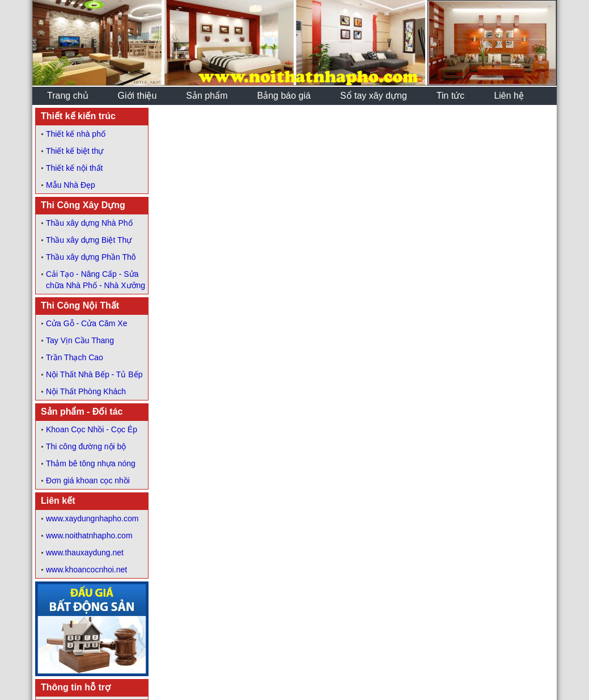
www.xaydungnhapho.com (92, 518)
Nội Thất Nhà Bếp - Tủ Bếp (94, 374)
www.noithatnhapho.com (89, 535)
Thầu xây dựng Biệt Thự (89, 240)
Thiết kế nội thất (74, 168)
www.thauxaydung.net (85, 553)
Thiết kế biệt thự (75, 151)
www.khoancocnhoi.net (86, 570)
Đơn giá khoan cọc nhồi (88, 480)
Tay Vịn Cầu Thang (80, 340)
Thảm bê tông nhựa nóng (91, 463)
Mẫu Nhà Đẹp (71, 185)
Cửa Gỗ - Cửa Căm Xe (86, 323)
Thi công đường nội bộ (86, 446)
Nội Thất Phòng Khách (86, 391)
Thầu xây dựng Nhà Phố (89, 223)
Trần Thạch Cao (75, 357)
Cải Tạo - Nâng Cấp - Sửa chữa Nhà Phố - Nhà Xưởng (96, 280)
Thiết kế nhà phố (76, 134)
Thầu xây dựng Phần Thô (91, 257)
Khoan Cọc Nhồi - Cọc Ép (92, 429)
